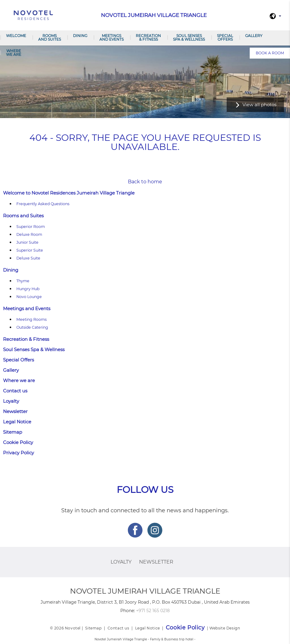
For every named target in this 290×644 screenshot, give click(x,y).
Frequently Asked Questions (43, 204)
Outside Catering (32, 327)
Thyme (23, 281)
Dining (80, 36)
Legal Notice (17, 422)
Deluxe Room (29, 234)
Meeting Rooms (32, 319)
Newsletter (15, 411)
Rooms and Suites (50, 37)
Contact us (15, 391)
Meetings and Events (112, 37)
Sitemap (13, 432)
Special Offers (225, 37)
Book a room (270, 53)
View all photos (259, 105)
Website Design (225, 628)
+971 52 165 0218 (153, 611)
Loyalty (11, 401)
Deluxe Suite (28, 258)
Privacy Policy (18, 453)
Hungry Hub (28, 289)
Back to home (145, 182)
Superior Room (31, 227)
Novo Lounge (29, 297)
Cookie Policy (18, 442)
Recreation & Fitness (148, 37)
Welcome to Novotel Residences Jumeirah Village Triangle (69, 193)
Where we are (14, 53)
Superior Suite (30, 250)
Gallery (254, 36)
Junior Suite (27, 242)
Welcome (16, 36)
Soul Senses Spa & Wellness (189, 37)
